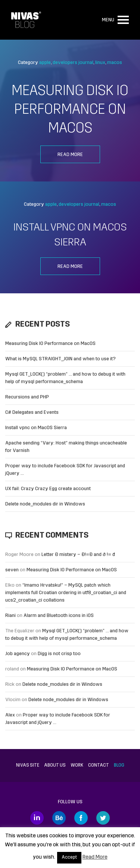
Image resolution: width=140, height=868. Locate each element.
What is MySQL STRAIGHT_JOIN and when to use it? (60, 359)
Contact (99, 765)
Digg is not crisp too (59, 654)
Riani (10, 616)
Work (77, 765)
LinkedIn (37, 818)
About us (55, 765)
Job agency (18, 654)
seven (12, 570)
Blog (119, 765)
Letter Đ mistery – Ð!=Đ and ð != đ (78, 555)
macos (115, 63)
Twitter (103, 818)
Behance (59, 818)
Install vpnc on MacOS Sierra (36, 428)
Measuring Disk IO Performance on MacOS (70, 110)
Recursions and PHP (27, 397)
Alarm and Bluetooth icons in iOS (59, 616)
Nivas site (28, 765)
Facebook (81, 818)
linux (100, 63)
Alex (10, 715)
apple (45, 63)
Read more (70, 155)
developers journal (73, 63)
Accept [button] (69, 858)
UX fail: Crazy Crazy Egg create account (48, 489)
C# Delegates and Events (32, 412)
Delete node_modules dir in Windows (45, 504)
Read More (95, 857)
